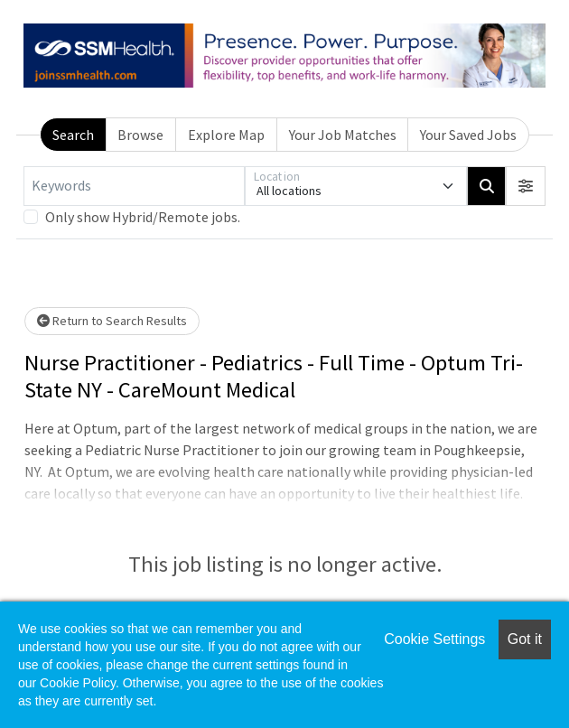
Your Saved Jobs (468, 135)
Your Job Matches (343, 135)
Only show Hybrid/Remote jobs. (143, 217)
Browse (140, 135)
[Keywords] (134, 186)
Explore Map (226, 135)
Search (73, 135)
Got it (525, 639)
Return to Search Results (112, 321)
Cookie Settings (434, 639)
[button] (526, 186)
